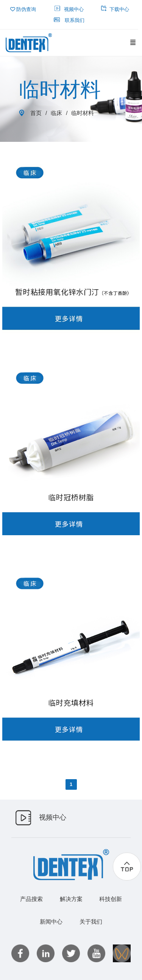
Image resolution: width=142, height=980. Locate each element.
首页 (36, 113)
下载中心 (115, 9)
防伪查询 (23, 9)
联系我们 (69, 20)
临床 (56, 113)
